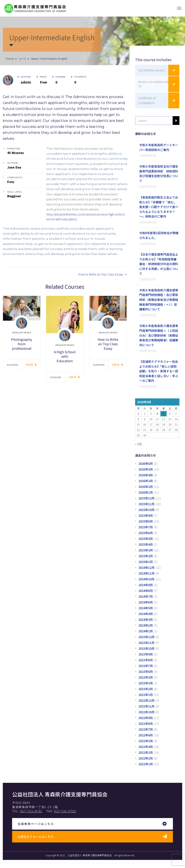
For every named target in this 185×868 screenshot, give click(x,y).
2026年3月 (146, 481)
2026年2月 (146, 487)
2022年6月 (146, 735)
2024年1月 (146, 631)
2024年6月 (146, 602)
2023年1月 (146, 695)
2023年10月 (147, 648)
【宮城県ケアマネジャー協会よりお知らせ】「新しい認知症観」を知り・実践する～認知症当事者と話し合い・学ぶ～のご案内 (159, 371)
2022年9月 (146, 718)
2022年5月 (146, 741)
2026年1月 (146, 492)
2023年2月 (146, 689)
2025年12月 (147, 498)
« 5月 (138, 444)
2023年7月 (146, 666)
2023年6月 (146, 672)
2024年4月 (146, 614)
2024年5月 (146, 608)
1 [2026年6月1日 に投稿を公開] (138, 414)
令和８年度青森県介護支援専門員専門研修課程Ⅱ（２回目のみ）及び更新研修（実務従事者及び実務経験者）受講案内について (159, 335)
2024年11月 (147, 573)
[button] (92, 824)
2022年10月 (147, 712)
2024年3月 (146, 619)
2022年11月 (147, 706)
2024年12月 (147, 567)
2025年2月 (146, 556)
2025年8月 (146, 521)
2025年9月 (146, 515)
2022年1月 (146, 764)
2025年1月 (146, 562)
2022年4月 (146, 747)
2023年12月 (147, 637)
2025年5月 (146, 539)
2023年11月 (147, 643)
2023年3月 (146, 683)
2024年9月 (146, 585)
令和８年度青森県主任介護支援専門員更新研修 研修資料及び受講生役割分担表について (159, 173)
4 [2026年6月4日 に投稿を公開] (157, 414)
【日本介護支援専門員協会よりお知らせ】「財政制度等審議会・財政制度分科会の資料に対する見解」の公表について (159, 264)
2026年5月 (146, 469)
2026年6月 (146, 463)
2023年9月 (146, 654)
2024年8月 (146, 591)
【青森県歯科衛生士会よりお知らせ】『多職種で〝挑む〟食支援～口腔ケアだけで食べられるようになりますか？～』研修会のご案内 (159, 207)
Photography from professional (21, 344)
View (29, 365)
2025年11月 (147, 504)
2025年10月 (147, 510)
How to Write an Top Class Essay (102, 274)
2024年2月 (146, 625)
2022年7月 (146, 729)
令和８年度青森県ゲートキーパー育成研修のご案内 (159, 147)
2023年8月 (146, 660)
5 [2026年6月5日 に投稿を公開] (164, 414)
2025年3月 (146, 550)
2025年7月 (146, 527)
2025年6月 (146, 533)
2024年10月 (147, 579)
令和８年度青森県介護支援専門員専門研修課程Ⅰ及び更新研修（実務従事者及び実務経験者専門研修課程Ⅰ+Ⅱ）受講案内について (159, 300)
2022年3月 (146, 752)
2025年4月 (146, 544)
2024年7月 (146, 596)
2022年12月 (147, 700)
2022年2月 (146, 758)
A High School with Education (65, 356)
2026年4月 (146, 475)
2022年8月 (146, 724)
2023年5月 (146, 677)
